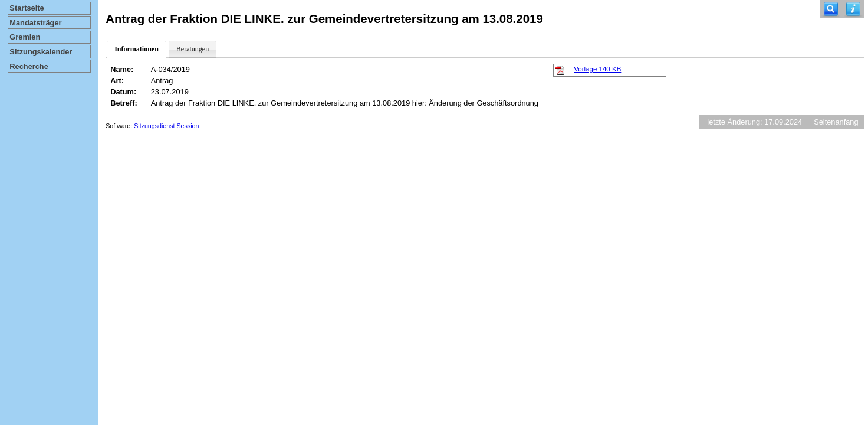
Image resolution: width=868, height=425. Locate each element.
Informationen (137, 49)
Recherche (29, 66)
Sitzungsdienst (154, 126)
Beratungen (193, 49)
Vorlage (597, 69)
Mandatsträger (35, 23)
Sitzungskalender (41, 52)
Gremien (25, 37)
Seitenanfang (836, 122)
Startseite (27, 8)
